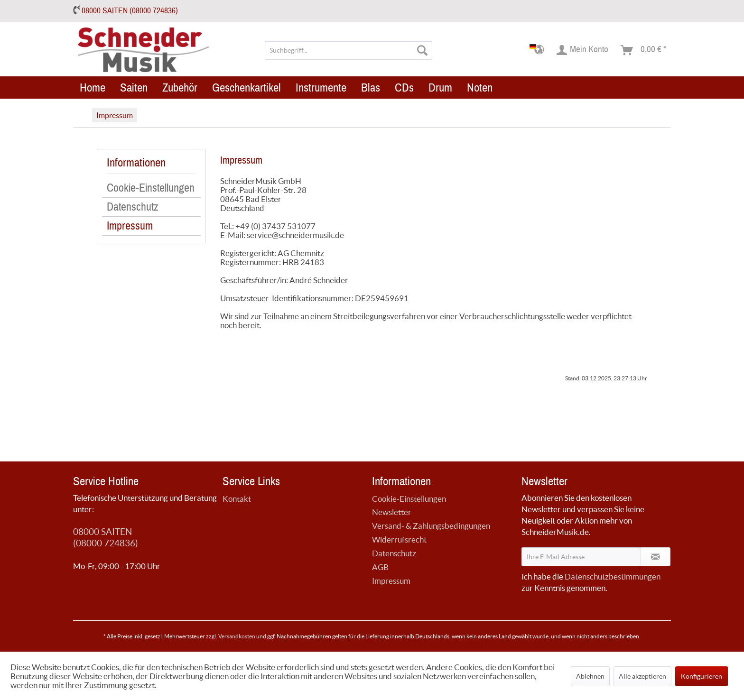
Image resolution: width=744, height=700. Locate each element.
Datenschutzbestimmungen (613, 576)
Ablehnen (590, 676)
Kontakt (237, 499)
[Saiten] (134, 87)
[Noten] (480, 87)
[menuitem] (349, 50)
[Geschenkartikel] (246, 87)
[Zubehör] (180, 87)
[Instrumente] (321, 87)
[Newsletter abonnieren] (656, 557)
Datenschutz (133, 207)
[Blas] (371, 87)
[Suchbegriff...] (349, 50)
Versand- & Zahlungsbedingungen (431, 526)
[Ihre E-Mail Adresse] (581, 557)
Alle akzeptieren (642, 676)
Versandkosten (237, 636)
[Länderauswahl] (540, 50)
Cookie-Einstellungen (151, 188)
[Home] (93, 87)
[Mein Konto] (583, 50)
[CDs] (404, 87)
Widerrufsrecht (399, 539)
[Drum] (440, 87)
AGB (380, 567)
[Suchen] (422, 50)
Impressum (130, 226)
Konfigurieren (702, 676)
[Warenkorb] (644, 50)
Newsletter (392, 512)
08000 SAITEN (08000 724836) (130, 11)
